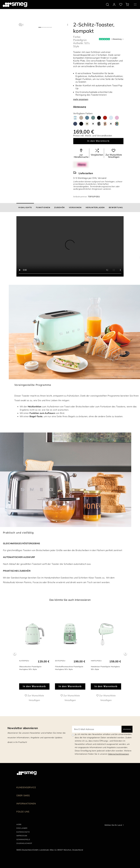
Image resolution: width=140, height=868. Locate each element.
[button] (20, 24)
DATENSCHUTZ (23, 832)
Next (125, 654)
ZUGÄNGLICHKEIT (24, 843)
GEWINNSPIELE (23, 839)
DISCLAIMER (22, 828)
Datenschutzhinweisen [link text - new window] (119, 754)
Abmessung (80, 107)
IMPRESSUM (22, 836)
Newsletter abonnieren (23, 728)
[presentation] (70, 246)
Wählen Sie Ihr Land (113, 825)
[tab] (25, 208)
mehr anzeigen (81, 99)
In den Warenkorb (98, 141)
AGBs (19, 824)
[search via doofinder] (107, 5)
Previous (15, 654)
